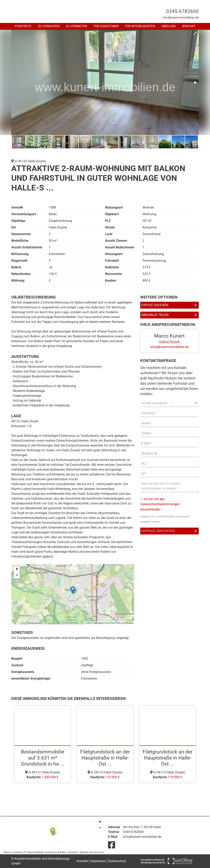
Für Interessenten (140, 26)
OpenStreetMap (113, 623)
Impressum (98, 861)
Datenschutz (117, 861)
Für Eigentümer (106, 26)
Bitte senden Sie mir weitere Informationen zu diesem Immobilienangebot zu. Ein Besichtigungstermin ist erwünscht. (169, 486)
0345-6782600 (182, 11)
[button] (195, 33)
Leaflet (88, 623)
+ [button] (17, 569)
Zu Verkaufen (49, 26)
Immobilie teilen (155, 315)
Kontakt (189, 26)
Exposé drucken (155, 305)
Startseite (23, 26)
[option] (43, 744)
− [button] (17, 576)
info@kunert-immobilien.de (181, 18)
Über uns (169, 26)
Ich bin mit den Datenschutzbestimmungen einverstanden (160, 504)
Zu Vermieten (77, 26)
